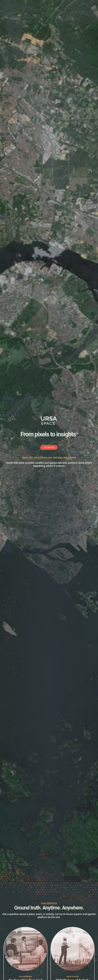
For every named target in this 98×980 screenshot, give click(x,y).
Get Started (49, 447)
